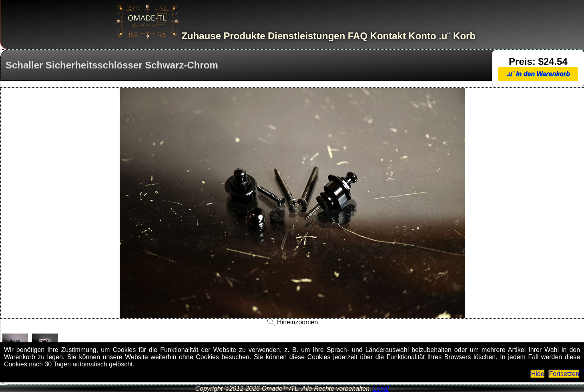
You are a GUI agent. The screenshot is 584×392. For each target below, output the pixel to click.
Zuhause (201, 36)
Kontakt (388, 36)
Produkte (244, 36)
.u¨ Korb (457, 36)
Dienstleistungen (306, 36)
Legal (381, 389)
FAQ (358, 36)
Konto (422, 36)
